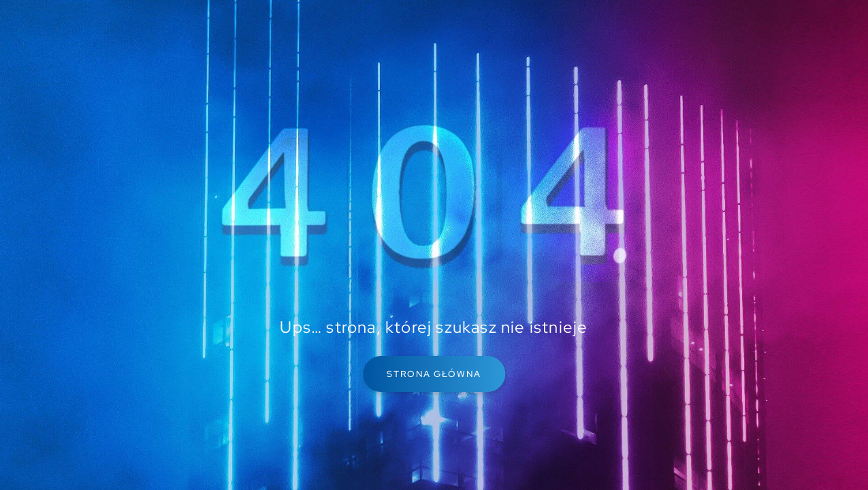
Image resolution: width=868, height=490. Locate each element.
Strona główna (434, 374)
